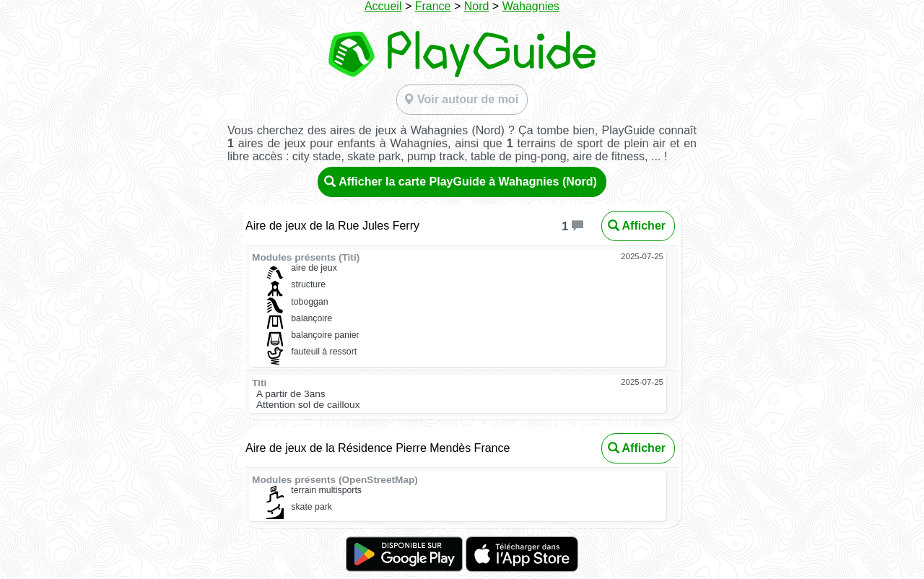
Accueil (383, 6)
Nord (477, 6)
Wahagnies (531, 6)
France (433, 6)
